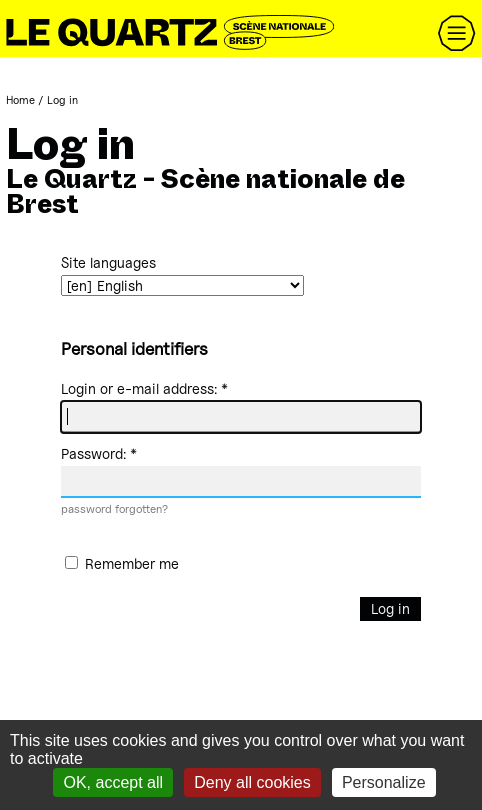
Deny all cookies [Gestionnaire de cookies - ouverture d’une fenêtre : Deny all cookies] (252, 782)
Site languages (108, 262)
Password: (99, 453)
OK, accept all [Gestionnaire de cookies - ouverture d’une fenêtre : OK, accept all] (113, 782)
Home (20, 100)
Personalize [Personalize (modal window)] (384, 782)
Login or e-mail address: (144, 388)
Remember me (132, 564)
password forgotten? (114, 509)
